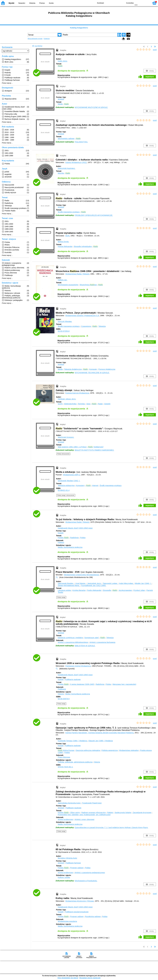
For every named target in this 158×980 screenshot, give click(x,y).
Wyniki (11, 3)
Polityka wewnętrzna (110, 750)
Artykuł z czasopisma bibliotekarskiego (73, 642)
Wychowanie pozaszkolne (68, 285)
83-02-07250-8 (64, 331)
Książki (61, 533)
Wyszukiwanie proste (35, 39)
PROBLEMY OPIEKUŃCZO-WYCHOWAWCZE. (94, 215)
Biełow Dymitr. (63, 242)
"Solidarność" (96, 447)
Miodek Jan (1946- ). (143, 583)
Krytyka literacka (79, 590)
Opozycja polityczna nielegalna (88, 750)
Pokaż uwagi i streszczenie (66, 495)
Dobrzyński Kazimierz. (67, 168)
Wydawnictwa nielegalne (129, 750)
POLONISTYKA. (81, 142)
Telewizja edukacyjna (66, 485)
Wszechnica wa (88, 285)
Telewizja (102, 326)
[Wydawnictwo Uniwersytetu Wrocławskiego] (81, 575)
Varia (88, 404)
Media (60, 104)
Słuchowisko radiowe (66, 139)
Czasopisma (86, 326)
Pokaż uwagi (61, 597)
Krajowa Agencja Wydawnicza (77, 393)
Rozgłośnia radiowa (93, 916)
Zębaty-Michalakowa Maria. (69, 585)
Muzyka (61, 173)
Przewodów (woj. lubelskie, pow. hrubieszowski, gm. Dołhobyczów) (84, 815)
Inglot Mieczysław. (126, 583)
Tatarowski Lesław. (110, 583)
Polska (83, 538)
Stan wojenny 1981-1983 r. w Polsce (72, 447)
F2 (146, 3)
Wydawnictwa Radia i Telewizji (77, 274)
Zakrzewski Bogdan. (66, 583)
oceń (155, 50)
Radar (100, 404)
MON (68, 236)
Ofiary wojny (75, 813)
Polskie (63, 538)
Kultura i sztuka (64, 877)
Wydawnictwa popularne (67, 921)
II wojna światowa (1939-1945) (82, 684)
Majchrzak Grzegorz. (66, 437)
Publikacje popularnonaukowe (77, 912)
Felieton (61, 542)
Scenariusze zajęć (92, 638)
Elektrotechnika (70, 404)
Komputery (80, 485)
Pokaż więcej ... (7, 83)
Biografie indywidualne (83, 246)
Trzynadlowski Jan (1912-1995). (94, 585)
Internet (95, 485)
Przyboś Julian (139, 590)
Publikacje (62, 689)
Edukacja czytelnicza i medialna (70, 638)
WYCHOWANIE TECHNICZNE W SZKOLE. (92, 373)
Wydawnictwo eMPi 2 (72, 475)
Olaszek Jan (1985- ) (101, 741)
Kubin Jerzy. (63, 61)
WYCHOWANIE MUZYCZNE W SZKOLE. (91, 107)
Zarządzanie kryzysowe (142, 813)
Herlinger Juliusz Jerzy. (67, 399)
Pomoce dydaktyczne (107, 369)
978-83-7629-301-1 (65, 767)
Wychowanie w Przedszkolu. (86, 881)
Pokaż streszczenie (63, 454)
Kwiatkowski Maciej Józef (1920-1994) (75, 528)
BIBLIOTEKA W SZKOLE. (85, 646)
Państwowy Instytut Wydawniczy (78, 666)
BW (112, 3)
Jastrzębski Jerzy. (94, 583)
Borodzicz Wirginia (67, 858)
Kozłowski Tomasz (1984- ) (73, 741)
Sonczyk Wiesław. (65, 321)
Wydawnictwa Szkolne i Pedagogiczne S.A (82, 316)
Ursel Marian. (81, 583)
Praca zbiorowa (64, 757)
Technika (81, 404)
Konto (51, 3)
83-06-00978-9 (64, 699)
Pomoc (42, 3)
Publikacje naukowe (73, 679)
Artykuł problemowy (66, 819)
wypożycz (150, 77)
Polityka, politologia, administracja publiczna (75, 762)
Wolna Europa (66, 750)
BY (122, 3)
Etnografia (107, 590)
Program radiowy (77, 868)
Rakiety (110, 813)
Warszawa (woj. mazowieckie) (124, 684)
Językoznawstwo (125, 590)
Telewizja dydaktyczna (73, 369)
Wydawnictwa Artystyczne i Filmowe (80, 901)
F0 (136, 3)
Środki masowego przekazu (69, 212)
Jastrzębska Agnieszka (69, 803)
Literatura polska (64, 590)
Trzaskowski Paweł (92, 803)
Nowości (22, 3)
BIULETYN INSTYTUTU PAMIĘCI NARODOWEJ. (94, 450)
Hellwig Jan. (63, 280)
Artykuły (61, 99)
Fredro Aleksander (94, 590)
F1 (140, 3)
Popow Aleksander (65, 246)
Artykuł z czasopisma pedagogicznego (90, 873)
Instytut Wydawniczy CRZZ (76, 162)
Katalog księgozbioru (79, 28)
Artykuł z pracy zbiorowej (84, 819)
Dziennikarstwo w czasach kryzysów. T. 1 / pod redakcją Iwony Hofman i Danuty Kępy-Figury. (111, 827)
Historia (32, 3)
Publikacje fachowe (73, 863)
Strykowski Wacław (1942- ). (69, 481)
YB (117, 3)
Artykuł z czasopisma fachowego (103, 642)
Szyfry (60, 404)
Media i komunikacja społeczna (70, 547)
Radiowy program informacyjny (94, 813)
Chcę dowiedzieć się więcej (68, 978)
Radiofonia (74, 538)
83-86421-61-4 (64, 490)
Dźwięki (107, 404)
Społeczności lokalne (123, 813)
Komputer (93, 369)
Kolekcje (47, 39)
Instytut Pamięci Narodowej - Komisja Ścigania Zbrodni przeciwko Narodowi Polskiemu (100, 733)
